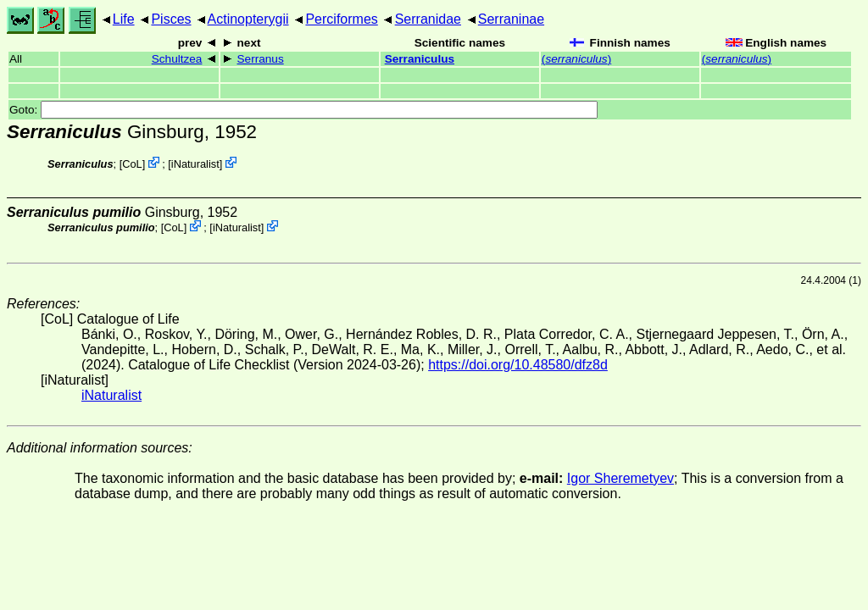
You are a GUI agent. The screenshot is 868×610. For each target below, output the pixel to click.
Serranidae (428, 19)
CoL (132, 164)
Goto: (303, 110)
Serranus (261, 59)
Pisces (171, 19)
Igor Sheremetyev (620, 478)
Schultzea (177, 59)
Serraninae (511, 19)
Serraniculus (420, 59)
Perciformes (341, 19)
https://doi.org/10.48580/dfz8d (518, 365)
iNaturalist (195, 164)
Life (124, 19)
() (576, 59)
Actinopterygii (248, 19)
